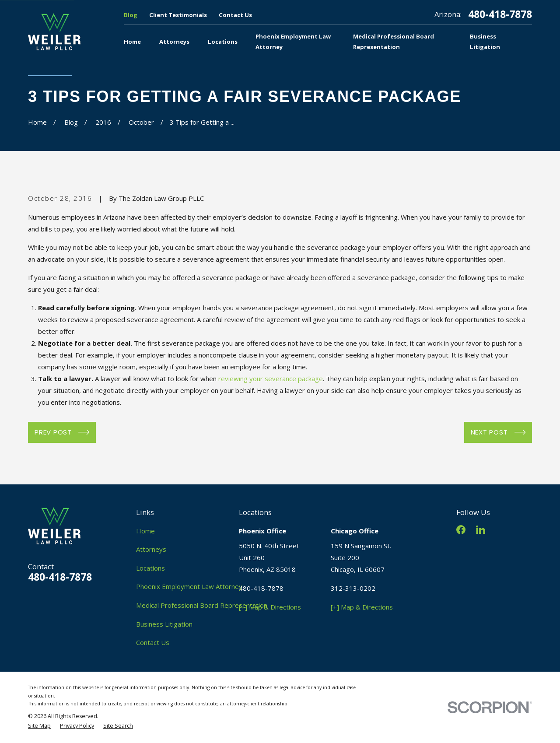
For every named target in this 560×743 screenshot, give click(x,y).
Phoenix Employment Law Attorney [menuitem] (293, 42)
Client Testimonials (178, 15)
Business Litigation (164, 624)
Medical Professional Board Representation (202, 605)
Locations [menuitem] (223, 42)
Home (145, 531)
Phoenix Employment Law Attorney (189, 586)
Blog (131, 15)
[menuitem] (39, 726)
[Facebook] (461, 530)
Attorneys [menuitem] (174, 42)
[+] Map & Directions (270, 607)
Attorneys (151, 549)
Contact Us (235, 15)
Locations (150, 568)
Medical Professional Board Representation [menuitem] (394, 42)
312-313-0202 (353, 588)
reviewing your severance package (271, 379)
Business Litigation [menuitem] (485, 42)
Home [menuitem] (132, 42)
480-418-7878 (500, 15)
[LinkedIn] (481, 530)
